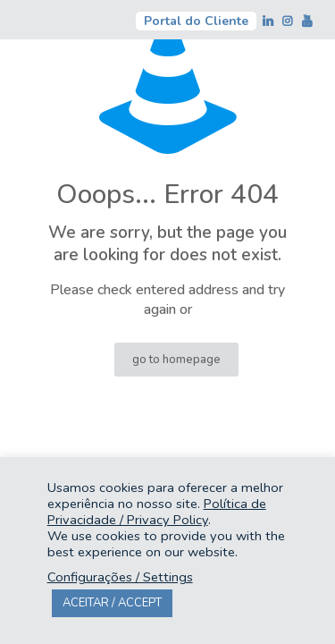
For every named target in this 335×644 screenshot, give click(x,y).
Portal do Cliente (196, 21)
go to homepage (176, 360)
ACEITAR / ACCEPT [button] (112, 603)
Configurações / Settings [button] (120, 577)
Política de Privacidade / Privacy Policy (157, 512)
